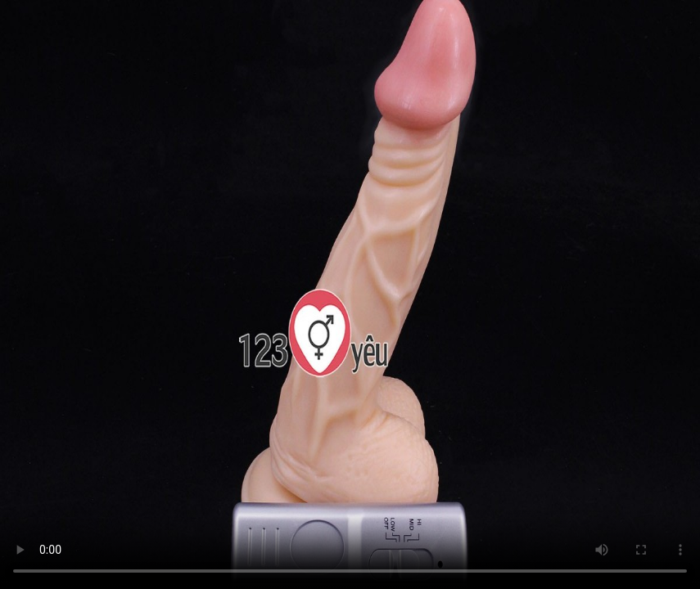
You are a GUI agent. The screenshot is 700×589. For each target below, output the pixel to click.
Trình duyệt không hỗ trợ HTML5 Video (350, 294)
